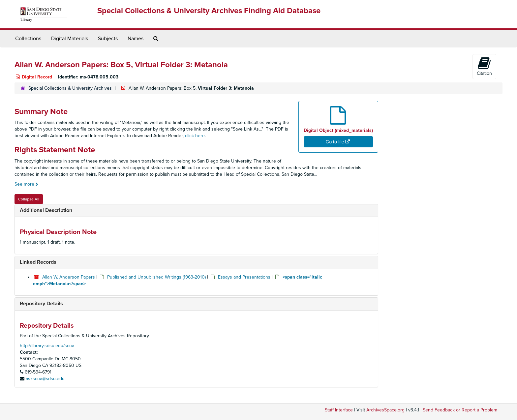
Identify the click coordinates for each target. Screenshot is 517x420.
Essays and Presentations (244, 277)
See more (26, 184)
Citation (484, 66)
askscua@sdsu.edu (45, 379)
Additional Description (46, 210)
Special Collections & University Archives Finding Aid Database (209, 11)
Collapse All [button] (29, 199)
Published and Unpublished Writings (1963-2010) (156, 277)
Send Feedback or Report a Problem (460, 410)
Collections (28, 39)
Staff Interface (339, 410)
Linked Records (38, 262)
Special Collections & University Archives (70, 88)
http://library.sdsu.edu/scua (47, 346)
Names (136, 39)
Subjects (108, 39)
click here (195, 136)
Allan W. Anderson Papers (69, 277)
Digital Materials (70, 39)
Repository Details (41, 304)
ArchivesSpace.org (385, 410)
